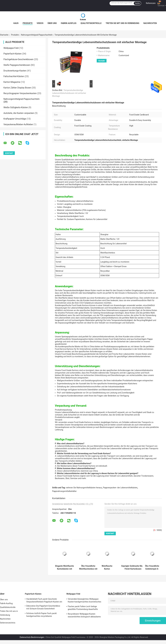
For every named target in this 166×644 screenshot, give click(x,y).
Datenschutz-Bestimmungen (32, 637)
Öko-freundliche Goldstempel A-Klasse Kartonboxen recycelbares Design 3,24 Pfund (152, 567)
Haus (16, 23)
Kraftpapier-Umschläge (15, 119)
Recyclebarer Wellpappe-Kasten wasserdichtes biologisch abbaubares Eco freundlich (84, 616)
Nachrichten (150, 23)
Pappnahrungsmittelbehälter (64, 491)
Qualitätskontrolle (91, 23)
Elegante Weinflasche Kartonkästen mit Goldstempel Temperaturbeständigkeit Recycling (65, 567)
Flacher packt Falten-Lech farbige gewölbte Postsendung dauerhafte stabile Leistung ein (83, 608)
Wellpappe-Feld (11, 48)
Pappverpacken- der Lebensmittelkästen (120, 488)
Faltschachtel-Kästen (14, 76)
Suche (137, 3)
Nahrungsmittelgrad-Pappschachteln (37, 35)
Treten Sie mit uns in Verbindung (122, 23)
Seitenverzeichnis (8, 623)
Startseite (4, 35)
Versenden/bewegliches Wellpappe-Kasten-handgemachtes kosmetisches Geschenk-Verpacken (84, 601)
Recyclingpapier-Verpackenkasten (20, 93)
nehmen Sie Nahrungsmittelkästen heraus (84, 488)
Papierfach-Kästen (13, 54)
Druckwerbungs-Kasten (15, 71)
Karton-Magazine (12, 82)
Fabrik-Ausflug (69, 23)
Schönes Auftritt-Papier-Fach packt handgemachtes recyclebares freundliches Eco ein (41, 615)
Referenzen (151, 3)
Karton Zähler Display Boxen (17, 88)
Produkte (28, 23)
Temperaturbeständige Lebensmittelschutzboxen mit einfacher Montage (69, 93)
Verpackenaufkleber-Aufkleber (18, 124)
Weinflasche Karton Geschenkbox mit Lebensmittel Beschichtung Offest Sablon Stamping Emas (107, 567)
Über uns (52, 23)
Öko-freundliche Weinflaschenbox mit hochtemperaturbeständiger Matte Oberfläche (88, 567)
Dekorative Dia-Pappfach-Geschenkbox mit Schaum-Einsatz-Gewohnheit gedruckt (43, 608)
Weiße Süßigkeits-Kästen (16, 107)
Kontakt (102, 61)
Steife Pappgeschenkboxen (17, 65)
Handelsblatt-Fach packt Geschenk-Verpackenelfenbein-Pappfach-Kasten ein (44, 600)
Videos (40, 23)
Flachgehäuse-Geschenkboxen (18, 59)
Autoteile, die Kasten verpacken (19, 113)
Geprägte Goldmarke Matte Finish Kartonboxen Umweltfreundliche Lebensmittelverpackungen (133, 567)
